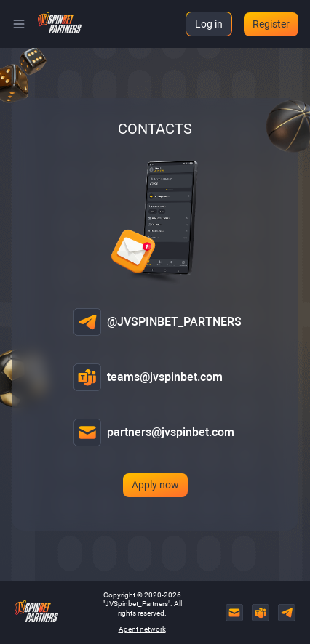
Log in (209, 24)
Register (271, 24)
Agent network (142, 629)
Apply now (155, 485)
